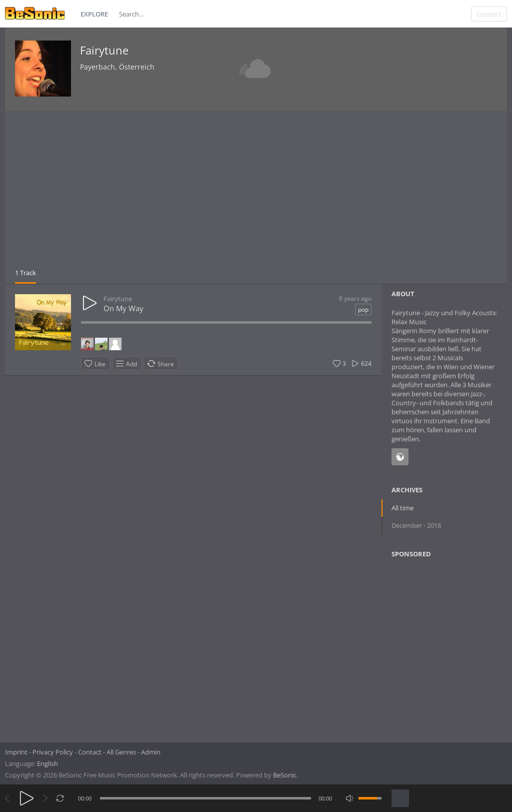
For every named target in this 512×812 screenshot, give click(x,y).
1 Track (25, 273)
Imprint (16, 752)
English (47, 763)
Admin (151, 752)
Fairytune (104, 50)
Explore (94, 14)
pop (363, 309)
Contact (90, 752)
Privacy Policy (53, 752)
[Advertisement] (256, 193)
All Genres (121, 752)
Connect (489, 14)
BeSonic (285, 775)
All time (402, 508)
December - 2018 (416, 525)
